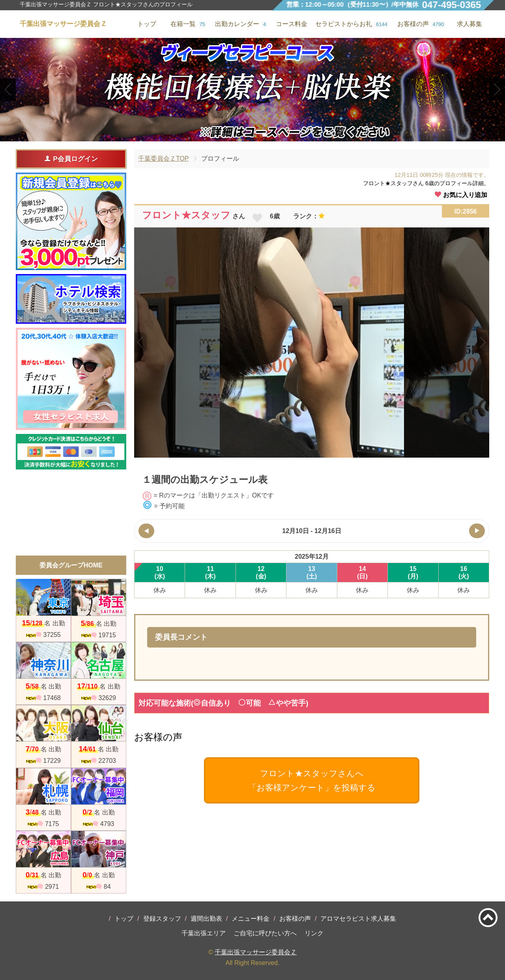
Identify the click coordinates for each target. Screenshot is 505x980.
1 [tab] (240, 135)
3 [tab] (264, 135)
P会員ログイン (71, 159)
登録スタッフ (162, 919)
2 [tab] (252, 135)
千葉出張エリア (204, 933)
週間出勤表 (206, 919)
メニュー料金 (251, 919)
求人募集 (469, 24)
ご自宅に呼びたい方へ (265, 933)
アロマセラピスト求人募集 (358, 919)
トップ (124, 919)
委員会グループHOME (71, 565)
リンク (314, 933)
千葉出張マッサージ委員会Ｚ (256, 952)
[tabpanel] (252, 90)
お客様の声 (295, 919)
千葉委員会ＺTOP (164, 159)
